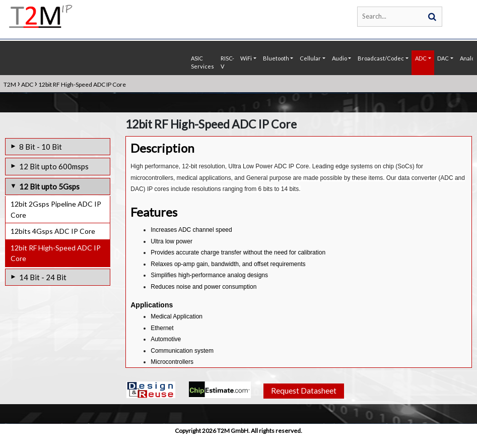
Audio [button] (339, 58)
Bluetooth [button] (276, 58)
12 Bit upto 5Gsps (49, 186)
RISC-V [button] (227, 62)
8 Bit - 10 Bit (41, 147)
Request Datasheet (303, 402)
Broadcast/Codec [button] (381, 58)
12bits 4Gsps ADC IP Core (53, 231)
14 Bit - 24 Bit (43, 277)
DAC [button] (443, 58)
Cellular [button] (310, 58)
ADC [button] (421, 58)
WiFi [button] (246, 58)
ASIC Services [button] (202, 62)
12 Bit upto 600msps (54, 166)
